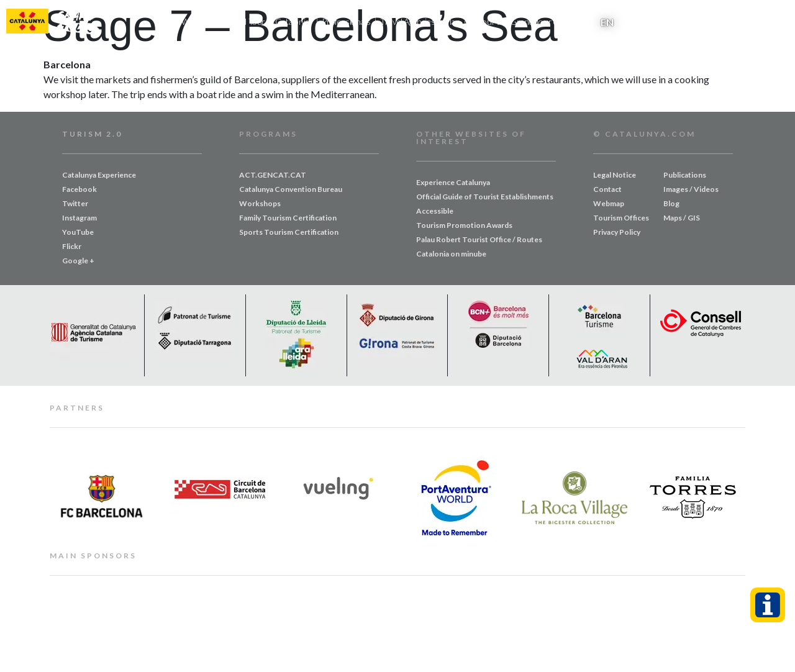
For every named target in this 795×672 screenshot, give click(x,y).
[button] (779, 22)
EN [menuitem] (607, 22)
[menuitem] (607, 22)
